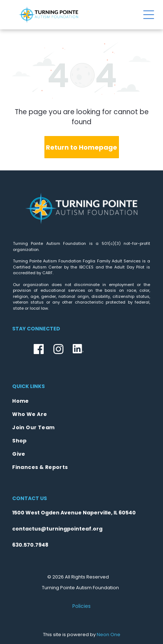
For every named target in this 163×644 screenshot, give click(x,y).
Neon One (109, 635)
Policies (81, 606)
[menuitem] (81, 401)
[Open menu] (149, 15)
